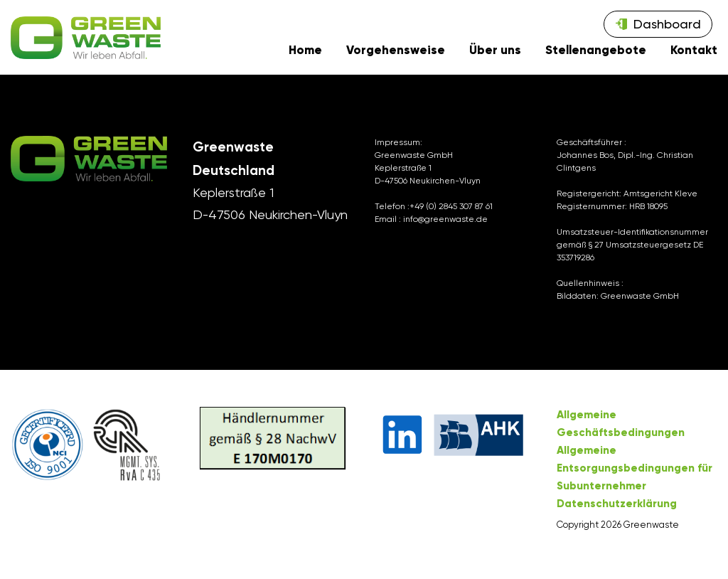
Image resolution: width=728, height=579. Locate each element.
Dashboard (667, 24)
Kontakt (694, 58)
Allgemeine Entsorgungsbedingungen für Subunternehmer (635, 481)
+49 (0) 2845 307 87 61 (451, 219)
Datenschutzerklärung (617, 516)
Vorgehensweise (396, 58)
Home (305, 58)
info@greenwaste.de (445, 232)
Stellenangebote (596, 58)
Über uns (495, 58)
